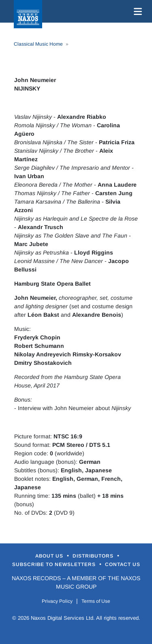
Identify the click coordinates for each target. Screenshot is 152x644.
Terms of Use (96, 601)
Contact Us (123, 564)
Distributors (94, 556)
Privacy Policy (57, 601)
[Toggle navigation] (136, 11)
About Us (50, 556)
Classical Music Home (38, 44)
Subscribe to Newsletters (55, 564)
